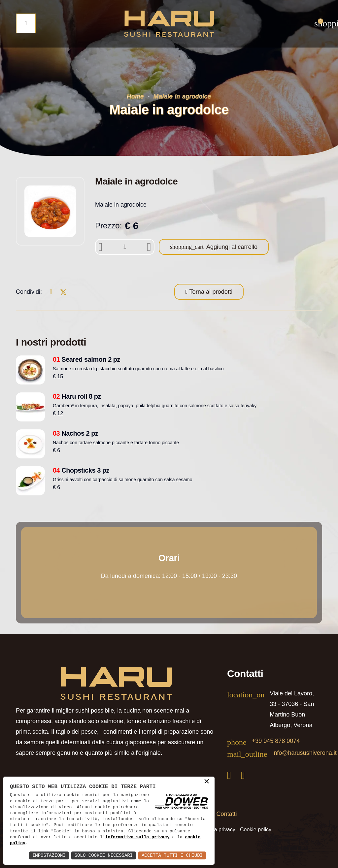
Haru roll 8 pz (77, 396)
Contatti (227, 814)
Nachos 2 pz (76, 433)
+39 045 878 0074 (276, 741)
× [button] (207, 782)
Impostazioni (49, 855)
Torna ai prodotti (210, 292)
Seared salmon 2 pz (86, 359)
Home (135, 96)
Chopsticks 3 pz (81, 470)
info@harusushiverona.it (304, 753)
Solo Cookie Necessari (104, 855)
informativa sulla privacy (137, 837)
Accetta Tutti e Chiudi (172, 855)
